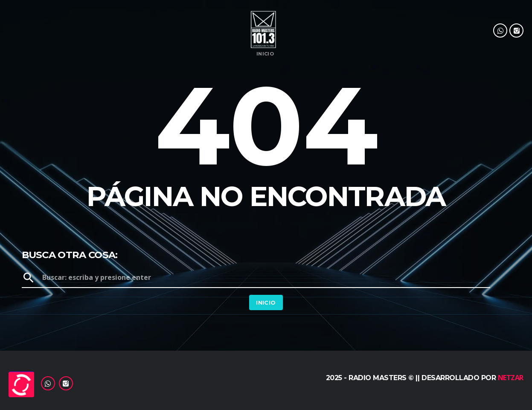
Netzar (511, 378)
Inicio (265, 54)
